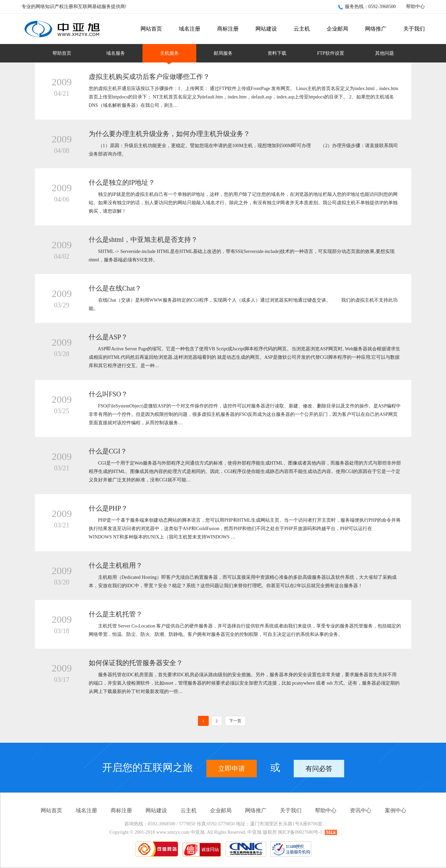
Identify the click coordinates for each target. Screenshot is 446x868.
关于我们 (414, 29)
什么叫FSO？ (108, 394)
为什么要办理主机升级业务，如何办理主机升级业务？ (169, 134)
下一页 (235, 721)
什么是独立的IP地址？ (122, 182)
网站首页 (151, 29)
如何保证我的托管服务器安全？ (136, 663)
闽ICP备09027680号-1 (300, 832)
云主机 (302, 29)
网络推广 (376, 29)
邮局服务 (223, 53)
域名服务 (116, 53)
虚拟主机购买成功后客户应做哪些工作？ (149, 77)
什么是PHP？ (108, 508)
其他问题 (384, 53)
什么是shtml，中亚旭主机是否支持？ (143, 240)
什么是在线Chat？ (115, 288)
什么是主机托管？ (116, 614)
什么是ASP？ (108, 337)
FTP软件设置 (330, 53)
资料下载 (277, 53)
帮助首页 (62, 53)
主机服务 (169, 53)
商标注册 (228, 29)
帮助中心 (415, 7)
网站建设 (266, 29)
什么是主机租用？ (116, 565)
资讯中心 (361, 810)
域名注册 (190, 29)
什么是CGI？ (108, 451)
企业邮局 (337, 29)
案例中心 (396, 810)
